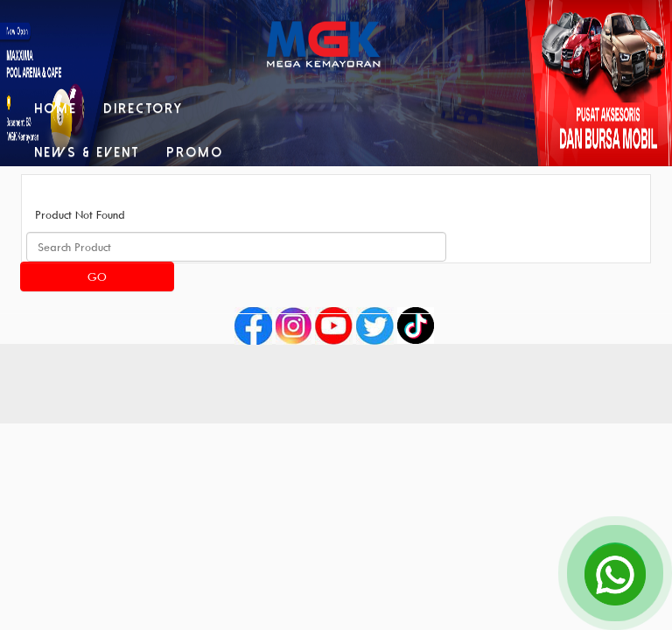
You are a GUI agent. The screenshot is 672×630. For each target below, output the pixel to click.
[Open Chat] (615, 573)
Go (97, 276)
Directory (143, 108)
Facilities (71, 196)
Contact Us (180, 196)
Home (56, 108)
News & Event (87, 152)
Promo (195, 152)
